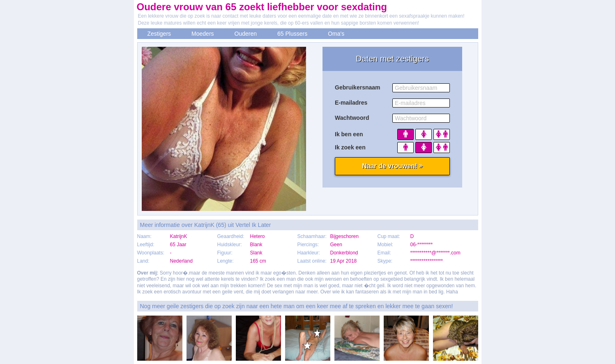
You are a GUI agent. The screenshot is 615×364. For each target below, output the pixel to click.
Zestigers (159, 34)
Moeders (203, 34)
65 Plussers (292, 34)
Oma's (336, 34)
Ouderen (246, 34)
